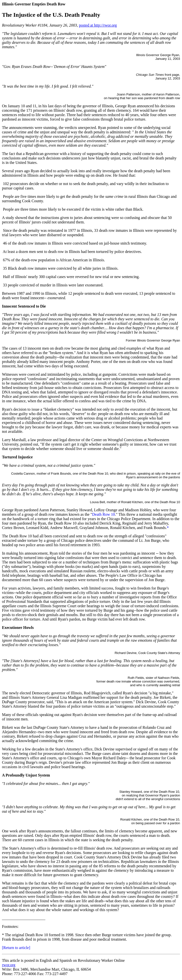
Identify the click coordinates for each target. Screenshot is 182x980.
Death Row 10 (103, 514)
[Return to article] (16, 948)
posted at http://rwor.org (98, 25)
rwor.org (9, 965)
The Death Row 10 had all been (27, 536)
